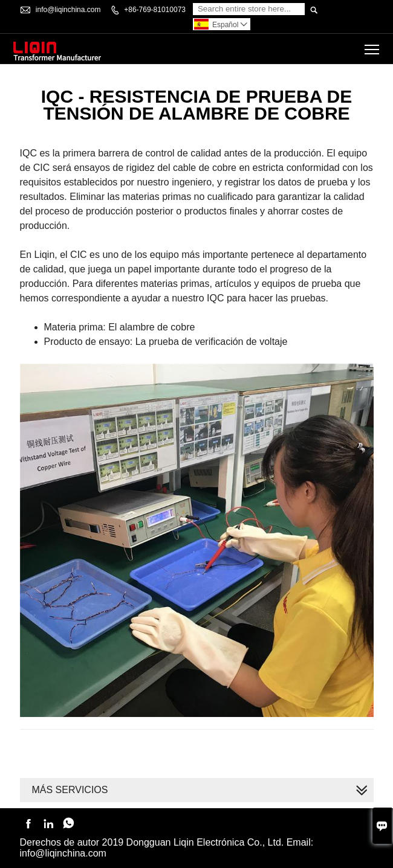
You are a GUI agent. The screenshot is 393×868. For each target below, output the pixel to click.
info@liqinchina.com (68, 10)
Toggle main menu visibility (373, 45)
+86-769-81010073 (155, 10)
